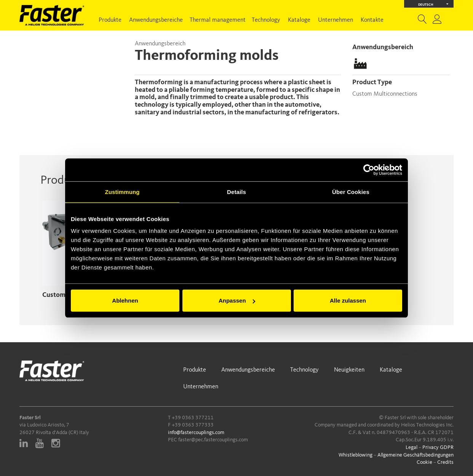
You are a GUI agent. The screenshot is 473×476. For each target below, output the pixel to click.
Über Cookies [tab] (351, 192)
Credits (445, 462)
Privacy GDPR (438, 447)
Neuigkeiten (349, 370)
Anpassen (237, 301)
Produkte (110, 20)
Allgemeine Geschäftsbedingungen (415, 455)
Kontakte (372, 20)
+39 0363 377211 (193, 418)
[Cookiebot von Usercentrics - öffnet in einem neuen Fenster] (369, 170)
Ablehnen (125, 301)
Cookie (424, 462)
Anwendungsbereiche (156, 20)
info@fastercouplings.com (196, 433)
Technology (266, 20)
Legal (411, 447)
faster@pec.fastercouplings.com (213, 440)
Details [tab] (237, 192)
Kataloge (299, 20)
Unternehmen (336, 20)
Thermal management (218, 20)
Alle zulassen (348, 301)
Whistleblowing (356, 455)
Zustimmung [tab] (122, 192)
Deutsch (433, 4)
